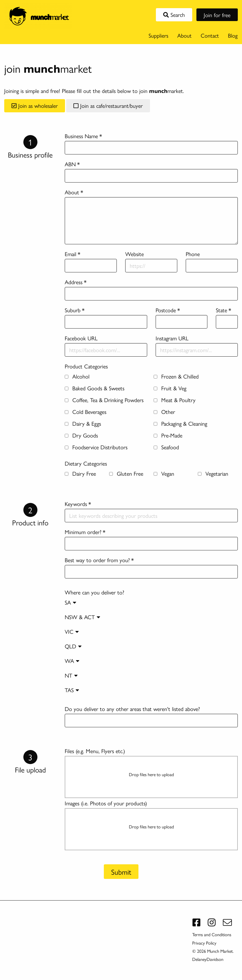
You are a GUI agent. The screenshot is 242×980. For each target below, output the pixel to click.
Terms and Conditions (212, 934)
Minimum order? (83, 532)
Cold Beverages (86, 412)
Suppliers (158, 35)
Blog (233, 35)
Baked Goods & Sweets (95, 388)
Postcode (166, 310)
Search (174, 14)
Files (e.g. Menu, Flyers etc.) (95, 751)
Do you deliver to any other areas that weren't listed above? (132, 709)
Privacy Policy (204, 943)
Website (135, 254)
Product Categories (86, 366)
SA (70, 602)
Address (74, 282)
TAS (72, 690)
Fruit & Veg (170, 388)
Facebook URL (81, 338)
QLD (73, 646)
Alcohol (77, 376)
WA (72, 661)
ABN (70, 164)
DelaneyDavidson (208, 959)
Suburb (73, 310)
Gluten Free (126, 473)
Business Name (81, 136)
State (221, 310)
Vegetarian (213, 473)
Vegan (164, 473)
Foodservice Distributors (96, 447)
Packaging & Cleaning (180, 423)
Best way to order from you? (97, 560)
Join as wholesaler (35, 105)
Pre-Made (168, 435)
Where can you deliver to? (151, 644)
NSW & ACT (82, 617)
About (184, 35)
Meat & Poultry (175, 400)
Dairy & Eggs (83, 423)
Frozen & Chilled (176, 376)
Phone (193, 254)
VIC (72, 631)
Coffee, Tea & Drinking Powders (104, 400)
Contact (210, 35)
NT (71, 675)
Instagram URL (172, 338)
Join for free (217, 15)
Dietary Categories (86, 463)
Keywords (76, 504)
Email (70, 254)
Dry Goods (81, 435)
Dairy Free (80, 473)
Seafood (166, 447)
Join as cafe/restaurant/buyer (108, 105)
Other (164, 412)
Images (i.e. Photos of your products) (106, 803)
